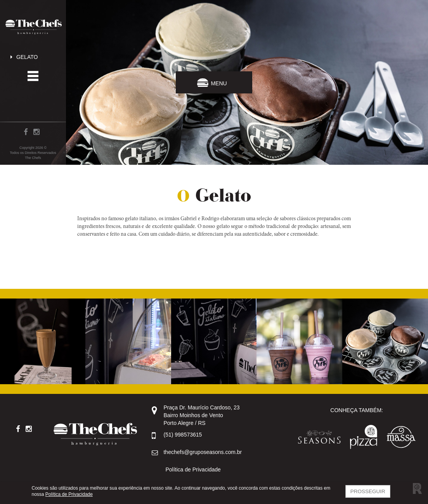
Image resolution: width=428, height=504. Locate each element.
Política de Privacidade (193, 469)
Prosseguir (368, 491)
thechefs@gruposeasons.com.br (203, 452)
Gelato (23, 57)
